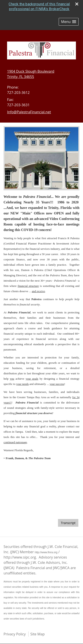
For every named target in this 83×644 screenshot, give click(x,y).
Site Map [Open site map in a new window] (38, 634)
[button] (69, 22)
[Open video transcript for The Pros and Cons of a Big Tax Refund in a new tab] (68, 523)
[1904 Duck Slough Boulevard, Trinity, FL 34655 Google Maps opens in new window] (31, 74)
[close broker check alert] (77, 4)
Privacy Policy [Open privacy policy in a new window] (15, 634)
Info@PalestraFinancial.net (29, 112)
